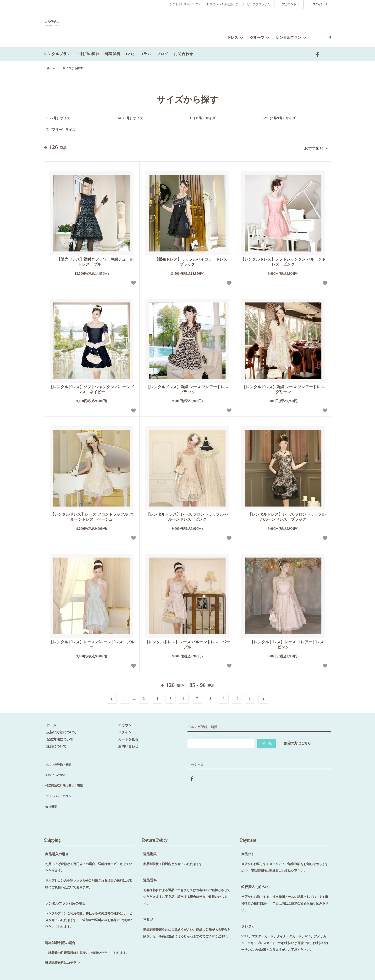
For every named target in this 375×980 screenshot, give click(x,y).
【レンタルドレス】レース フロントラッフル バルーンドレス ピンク (187, 515)
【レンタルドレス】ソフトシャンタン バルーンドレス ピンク (283, 260)
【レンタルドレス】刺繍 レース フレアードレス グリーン (284, 387)
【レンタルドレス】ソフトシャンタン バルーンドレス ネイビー (92, 387)
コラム (145, 54)
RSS (47, 768)
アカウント (289, 4)
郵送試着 (113, 54)
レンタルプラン (57, 54)
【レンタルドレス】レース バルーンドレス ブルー (92, 642)
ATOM (58, 768)
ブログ (162, 54)
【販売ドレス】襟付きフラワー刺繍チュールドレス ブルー (92, 260)
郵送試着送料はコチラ (61, 943)
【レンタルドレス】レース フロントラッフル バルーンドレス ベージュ (92, 515)
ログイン (318, 4)
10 (237, 697)
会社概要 (51, 789)
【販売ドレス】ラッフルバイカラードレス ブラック (189, 260)
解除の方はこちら (298, 741)
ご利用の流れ (88, 54)
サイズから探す (73, 68)
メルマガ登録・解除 (59, 761)
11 (250, 697)
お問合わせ (183, 54)
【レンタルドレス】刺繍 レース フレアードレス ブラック (188, 387)
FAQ (130, 54)
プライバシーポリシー (61, 782)
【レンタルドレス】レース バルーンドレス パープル (187, 642)
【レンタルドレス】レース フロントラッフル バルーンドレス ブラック (283, 515)
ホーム (51, 68)
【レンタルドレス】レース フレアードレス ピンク (284, 642)
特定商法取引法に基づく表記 (66, 775)
